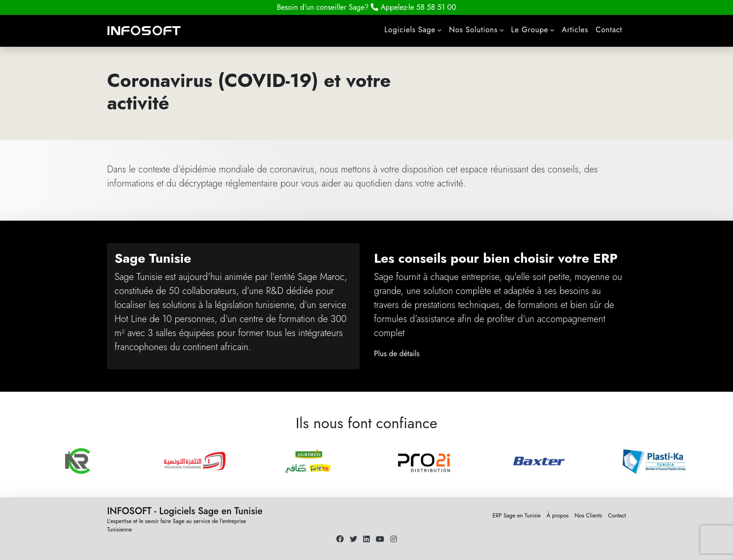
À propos (557, 516)
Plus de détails (397, 354)
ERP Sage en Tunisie (517, 516)
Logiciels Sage (410, 30)
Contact (609, 30)
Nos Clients (588, 516)
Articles (575, 30)
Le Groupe (530, 30)
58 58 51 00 (413, 7)
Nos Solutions (473, 30)
